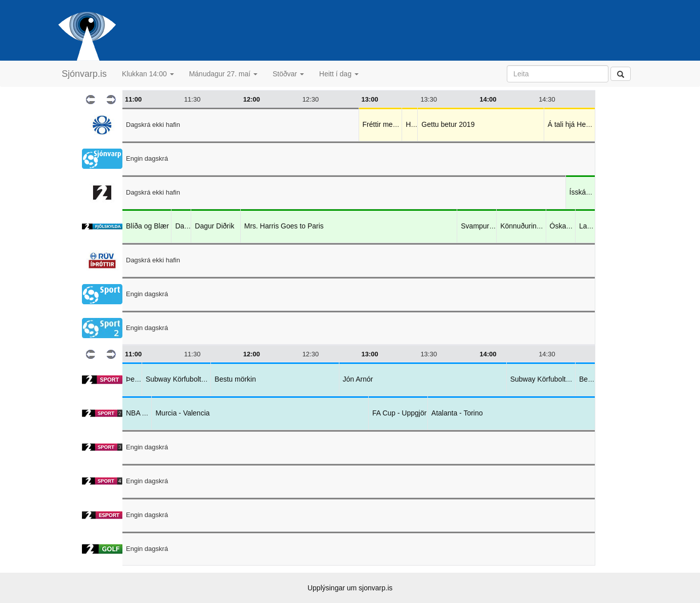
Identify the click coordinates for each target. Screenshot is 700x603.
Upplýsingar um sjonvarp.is (350, 588)
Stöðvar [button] (288, 74)
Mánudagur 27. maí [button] (223, 74)
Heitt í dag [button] (339, 74)
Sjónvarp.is (84, 74)
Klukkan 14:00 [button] (148, 74)
